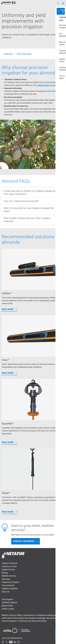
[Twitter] (7, 642)
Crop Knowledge (24, 54)
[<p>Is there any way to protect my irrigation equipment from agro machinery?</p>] (33, 192)
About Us (6, 592)
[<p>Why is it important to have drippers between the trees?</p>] (33, 210)
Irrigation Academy (10, 589)
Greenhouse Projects (10, 582)
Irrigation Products (10, 563)
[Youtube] (11, 642)
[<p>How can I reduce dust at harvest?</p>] (33, 201)
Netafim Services (9, 576)
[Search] (58, 3)
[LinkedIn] (15, 642)
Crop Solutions (8, 585)
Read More (8, 309)
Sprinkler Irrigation (10, 602)
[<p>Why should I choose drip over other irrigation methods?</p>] (33, 220)
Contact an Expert (24, 541)
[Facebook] (3, 642)
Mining (5, 573)
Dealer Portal (7, 606)
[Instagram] (19, 642)
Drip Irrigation (8, 599)
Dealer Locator (8, 609)
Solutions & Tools (9, 566)
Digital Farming (8, 570)
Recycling (6, 579)
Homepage (8, 54)
